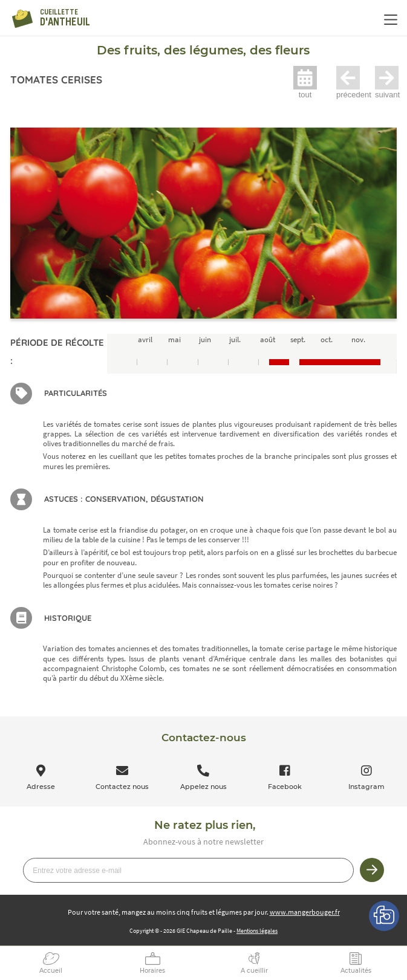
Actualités (356, 971)
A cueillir (254, 971)
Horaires (152, 971)
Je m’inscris (372, 870)
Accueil (51, 971)
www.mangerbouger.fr (305, 912)
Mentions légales (257, 931)
